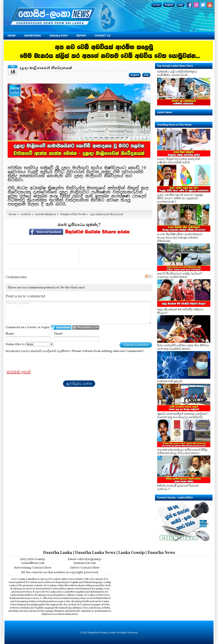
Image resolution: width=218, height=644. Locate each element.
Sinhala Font (59, 36)
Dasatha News (161, 553)
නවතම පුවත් (19, 372)
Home (12, 36)
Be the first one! (73, 288)
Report (81, 36)
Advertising (32, 36)
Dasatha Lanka (58, 553)
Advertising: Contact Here (33, 568)
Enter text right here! (78, 312)
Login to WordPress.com (86, 327)
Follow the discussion (149, 276)
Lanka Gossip (131, 553)
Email (58, 334)
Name (10, 334)
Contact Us (103, 36)
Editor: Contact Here (85, 568)
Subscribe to (29, 344)
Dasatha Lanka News (95, 553)
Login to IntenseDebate (61, 327)
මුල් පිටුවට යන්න (79, 384)
